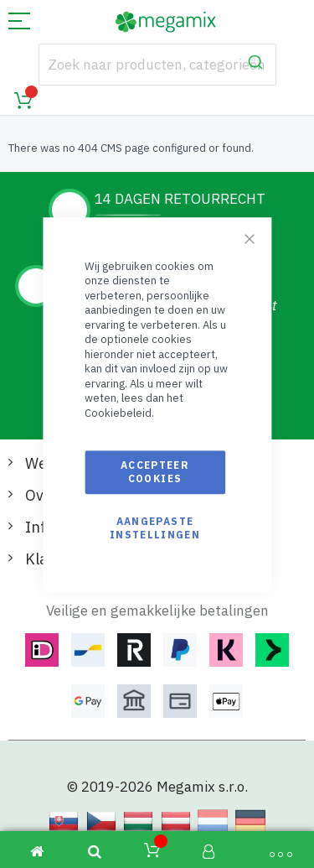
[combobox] (157, 65)
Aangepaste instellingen (155, 528)
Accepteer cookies (155, 472)
